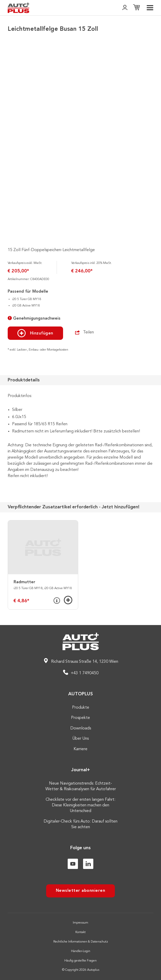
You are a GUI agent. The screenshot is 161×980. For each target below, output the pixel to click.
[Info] (57, 601)
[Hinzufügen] (68, 600)
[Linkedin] (88, 864)
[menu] (150, 8)
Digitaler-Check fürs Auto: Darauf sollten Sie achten (80, 824)
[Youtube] (73, 864)
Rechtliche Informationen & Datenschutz (81, 942)
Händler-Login (81, 951)
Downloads (81, 728)
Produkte (81, 708)
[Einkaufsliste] (136, 8)
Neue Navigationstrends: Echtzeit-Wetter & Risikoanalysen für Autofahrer (81, 786)
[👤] (125, 8)
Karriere (80, 749)
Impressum (80, 923)
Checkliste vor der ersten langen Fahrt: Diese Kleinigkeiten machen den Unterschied (80, 805)
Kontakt (80, 932)
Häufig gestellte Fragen (80, 961)
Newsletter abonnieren (81, 891)
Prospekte (80, 718)
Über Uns (80, 739)
